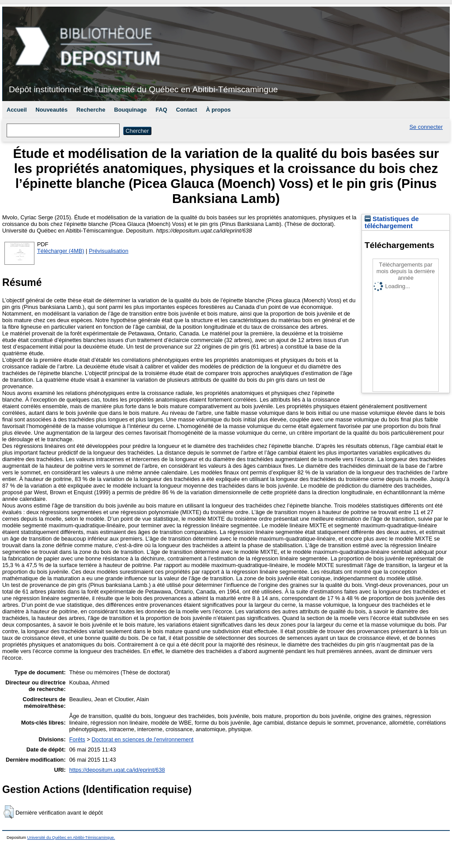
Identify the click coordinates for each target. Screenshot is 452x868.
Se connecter (426, 127)
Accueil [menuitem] (17, 110)
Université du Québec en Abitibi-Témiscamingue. (71, 838)
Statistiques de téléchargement (392, 222)
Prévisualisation (109, 251)
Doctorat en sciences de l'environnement (143, 739)
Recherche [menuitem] (91, 110)
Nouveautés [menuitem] (52, 110)
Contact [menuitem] (187, 110)
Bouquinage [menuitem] (131, 110)
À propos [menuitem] (218, 110)
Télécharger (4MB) (61, 251)
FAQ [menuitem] (161, 110)
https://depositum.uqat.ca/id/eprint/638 (117, 770)
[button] (9, 812)
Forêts (77, 739)
